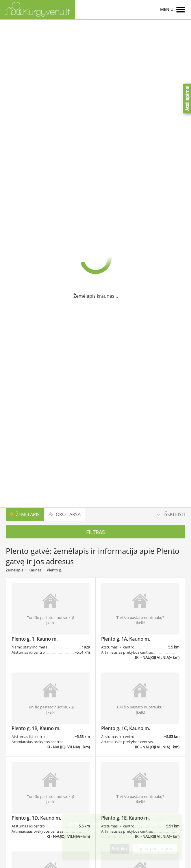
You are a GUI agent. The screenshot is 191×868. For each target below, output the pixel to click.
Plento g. (54, 570)
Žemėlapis (14, 570)
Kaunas (35, 570)
